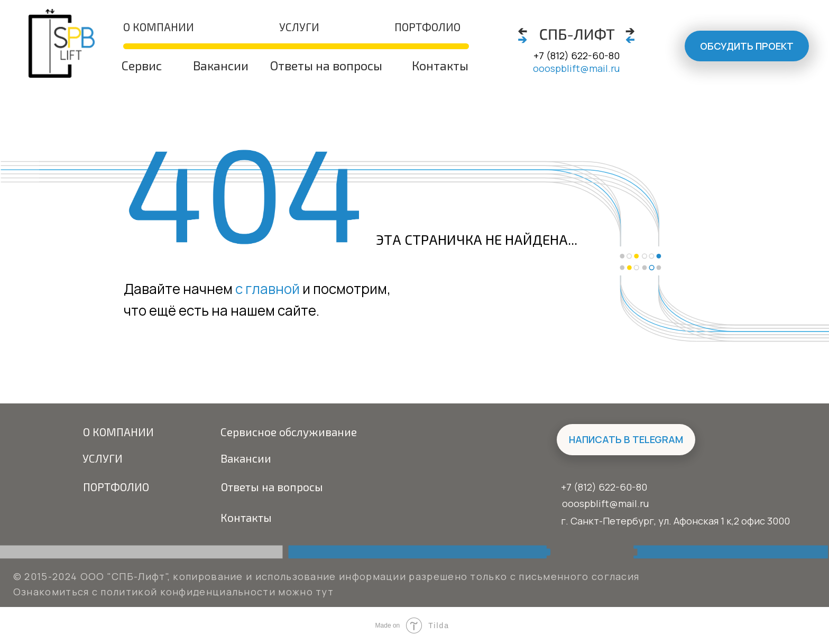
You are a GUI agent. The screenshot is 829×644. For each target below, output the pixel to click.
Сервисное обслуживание (289, 432)
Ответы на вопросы (326, 66)
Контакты (440, 66)
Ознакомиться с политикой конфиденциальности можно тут (173, 592)
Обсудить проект (747, 46)
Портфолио (116, 487)
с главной (268, 289)
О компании (118, 432)
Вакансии (221, 66)
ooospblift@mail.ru (576, 68)
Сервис (142, 66)
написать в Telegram (626, 439)
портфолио (427, 27)
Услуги (299, 27)
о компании (159, 27)
